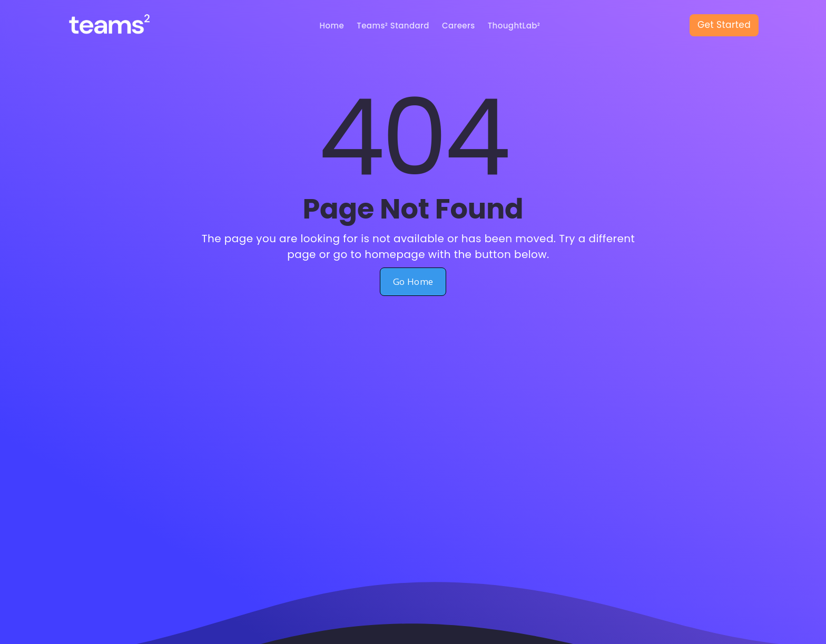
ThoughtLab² (514, 26)
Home (332, 26)
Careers (459, 26)
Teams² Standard (393, 26)
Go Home (413, 281)
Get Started (724, 25)
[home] (119, 26)
